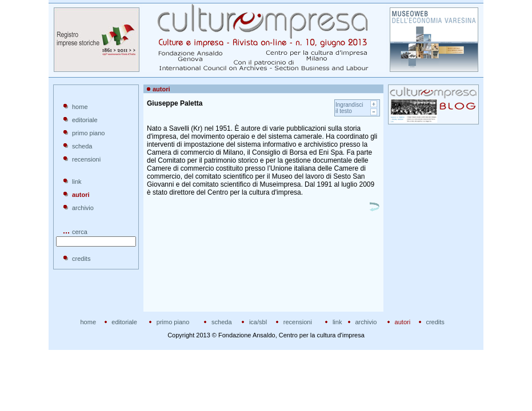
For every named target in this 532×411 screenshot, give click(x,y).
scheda (82, 146)
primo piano (88, 133)
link (77, 182)
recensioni (86, 159)
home (80, 107)
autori (403, 322)
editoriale (85, 120)
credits (81, 259)
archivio (83, 208)
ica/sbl (258, 322)
